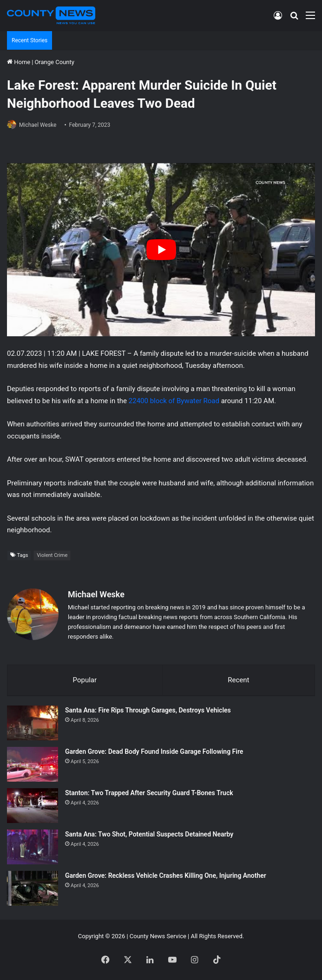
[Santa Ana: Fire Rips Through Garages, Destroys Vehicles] (33, 723)
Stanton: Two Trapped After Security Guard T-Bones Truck (149, 793)
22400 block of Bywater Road (174, 401)
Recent (238, 680)
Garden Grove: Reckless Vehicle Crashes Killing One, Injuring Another (166, 875)
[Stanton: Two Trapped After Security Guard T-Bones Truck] (33, 806)
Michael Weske (38, 125)
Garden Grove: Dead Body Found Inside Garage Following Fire (154, 751)
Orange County (54, 62)
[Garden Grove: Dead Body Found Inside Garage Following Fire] (33, 764)
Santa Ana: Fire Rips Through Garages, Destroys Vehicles (148, 710)
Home (19, 62)
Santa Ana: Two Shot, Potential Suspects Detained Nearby (149, 834)
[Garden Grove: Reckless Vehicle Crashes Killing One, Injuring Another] (33, 888)
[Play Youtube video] (161, 250)
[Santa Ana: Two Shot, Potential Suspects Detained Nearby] (33, 847)
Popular (85, 680)
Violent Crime (52, 555)
